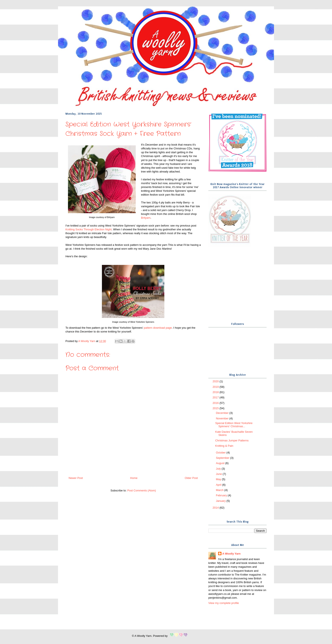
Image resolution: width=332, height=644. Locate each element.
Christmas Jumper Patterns (232, 440)
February (222, 495)
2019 (216, 387)
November (223, 418)
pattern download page (158, 328)
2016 (216, 403)
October (221, 453)
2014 (216, 508)
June (219, 474)
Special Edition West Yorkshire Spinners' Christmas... (234, 425)
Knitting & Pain (224, 446)
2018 (216, 392)
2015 (216, 408)
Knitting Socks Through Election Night (89, 229)
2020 (216, 381)
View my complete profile (224, 603)
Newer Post (76, 478)
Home (134, 478)
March (220, 490)
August (221, 463)
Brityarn (146, 218)
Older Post (191, 478)
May (219, 479)
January (221, 501)
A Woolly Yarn (231, 554)
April (219, 485)
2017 (216, 397)
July (219, 469)
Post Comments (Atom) (142, 490)
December (223, 413)
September (223, 458)
